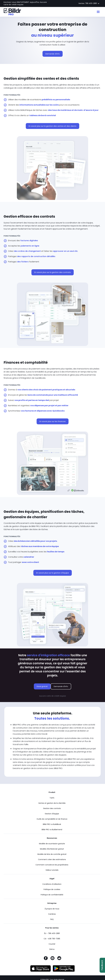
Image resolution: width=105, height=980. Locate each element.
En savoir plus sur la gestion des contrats (53, 272)
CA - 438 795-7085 (52, 939)
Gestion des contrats (52, 808)
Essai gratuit (42, 686)
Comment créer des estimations (52, 859)
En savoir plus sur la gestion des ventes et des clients (52, 126)
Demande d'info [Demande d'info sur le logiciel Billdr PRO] (61, 686)
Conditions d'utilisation (52, 884)
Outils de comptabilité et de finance (52, 819)
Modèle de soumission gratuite (52, 844)
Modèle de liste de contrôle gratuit (52, 854)
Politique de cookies (52, 889)
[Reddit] (59, 959)
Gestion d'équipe (52, 814)
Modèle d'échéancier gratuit (52, 849)
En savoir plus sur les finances (53, 421)
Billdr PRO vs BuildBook (52, 824)
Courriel (52, 944)
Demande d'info (53, 54)
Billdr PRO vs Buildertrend (52, 830)
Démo (52, 949)
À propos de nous (52, 909)
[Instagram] (52, 959)
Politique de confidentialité (52, 895)
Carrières (52, 914)
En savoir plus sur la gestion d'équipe (53, 573)
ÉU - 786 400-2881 (52, 933)
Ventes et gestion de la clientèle (52, 803)
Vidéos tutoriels (52, 870)
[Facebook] (46, 959)
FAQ (52, 919)
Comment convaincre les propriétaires (52, 865)
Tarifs (52, 798)
